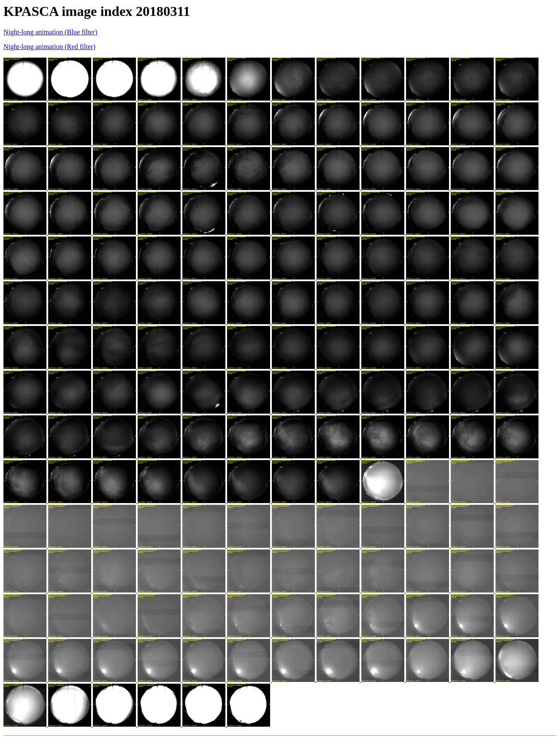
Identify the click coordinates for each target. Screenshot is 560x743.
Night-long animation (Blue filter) (50, 32)
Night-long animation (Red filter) (49, 47)
